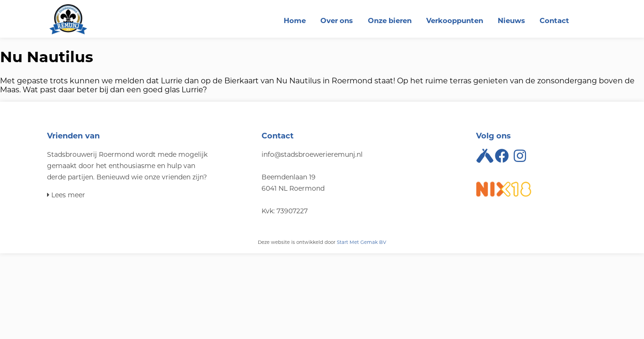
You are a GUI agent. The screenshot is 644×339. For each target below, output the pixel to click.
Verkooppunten (455, 20)
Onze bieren (390, 20)
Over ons (337, 20)
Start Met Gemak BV (362, 242)
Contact (554, 20)
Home (295, 20)
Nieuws (511, 20)
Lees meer (66, 195)
